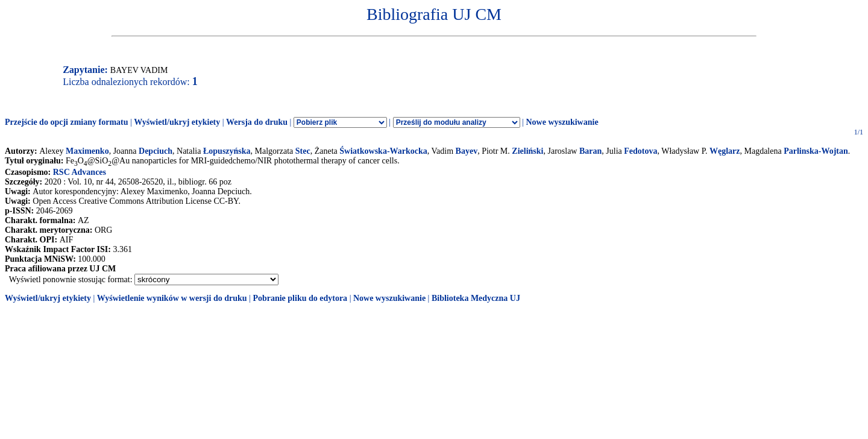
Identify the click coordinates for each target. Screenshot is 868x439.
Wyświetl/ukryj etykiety (177, 122)
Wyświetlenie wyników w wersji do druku (172, 298)
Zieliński (527, 151)
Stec (303, 151)
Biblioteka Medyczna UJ (476, 298)
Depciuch (156, 151)
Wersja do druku (257, 122)
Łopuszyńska (227, 151)
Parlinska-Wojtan (816, 151)
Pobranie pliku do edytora (300, 298)
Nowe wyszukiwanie (562, 122)
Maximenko (87, 151)
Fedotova (640, 151)
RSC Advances (80, 172)
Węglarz (725, 151)
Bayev (467, 151)
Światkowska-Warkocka (383, 151)
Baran (590, 151)
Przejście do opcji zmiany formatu (67, 122)
